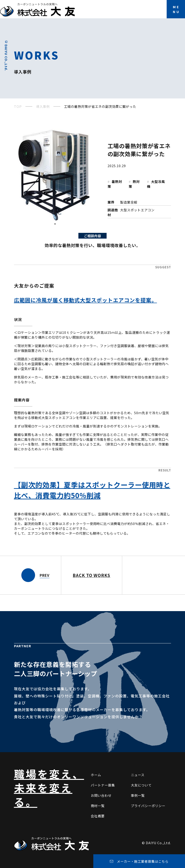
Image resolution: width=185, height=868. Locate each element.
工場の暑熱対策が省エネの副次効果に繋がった (139, 150)
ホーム (96, 775)
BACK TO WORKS (91, 575)
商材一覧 (98, 806)
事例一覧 (138, 795)
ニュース (138, 775)
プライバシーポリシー (148, 806)
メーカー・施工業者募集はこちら (143, 861)
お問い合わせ (101, 795)
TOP (18, 106)
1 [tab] (55, 224)
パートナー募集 (103, 785)
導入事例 (43, 106)
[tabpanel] (55, 175)
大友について (141, 785)
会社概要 (98, 816)
